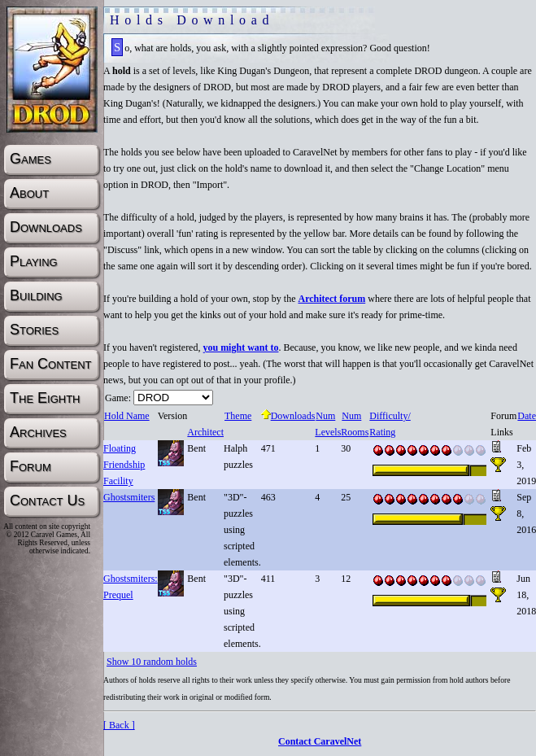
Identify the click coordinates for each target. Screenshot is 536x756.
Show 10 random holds (152, 662)
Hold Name (126, 416)
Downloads (288, 416)
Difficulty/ (389, 416)
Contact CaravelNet (320, 741)
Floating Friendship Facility (124, 465)
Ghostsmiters (129, 497)
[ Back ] (119, 725)
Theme (237, 416)
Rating (382, 432)
